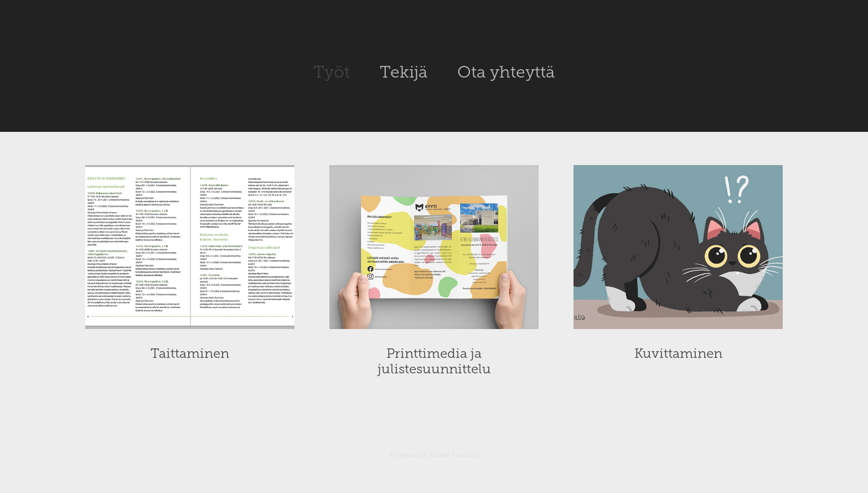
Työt (332, 72)
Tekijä (404, 72)
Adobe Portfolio (454, 455)
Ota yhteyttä (506, 72)
